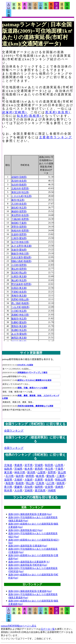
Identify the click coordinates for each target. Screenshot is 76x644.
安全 (67, 6)
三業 (41, 6)
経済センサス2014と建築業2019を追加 (35, 380)
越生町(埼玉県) (19, 208)
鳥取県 (10, 483)
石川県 (10, 476)
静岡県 (30, 476)
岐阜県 (40, 476)
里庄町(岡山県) (19, 273)
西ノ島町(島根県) (20, 303)
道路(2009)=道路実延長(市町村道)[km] (28, 565)
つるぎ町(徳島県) (20, 307)
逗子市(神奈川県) (20, 242)
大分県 (18, 491)
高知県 (29, 487)
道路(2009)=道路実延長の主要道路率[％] (29, 562)
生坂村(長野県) (19, 234)
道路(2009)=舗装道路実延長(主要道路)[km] (30, 514)
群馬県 (39, 469)
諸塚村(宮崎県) (14, 112)
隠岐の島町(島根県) (21, 261)
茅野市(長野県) (19, 227)
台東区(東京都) (19, 276)
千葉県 (59, 469)
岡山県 (30, 483)
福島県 (8, 469)
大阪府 (29, 480)
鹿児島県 (40, 491)
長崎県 (59, 487)
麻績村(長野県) (19, 211)
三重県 (61, 476)
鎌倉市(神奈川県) (20, 253)
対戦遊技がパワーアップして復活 (32, 373)
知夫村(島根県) (29, 116)
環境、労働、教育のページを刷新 (32, 388)
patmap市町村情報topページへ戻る (19, 626)
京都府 (18, 480)
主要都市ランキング (56, 137)
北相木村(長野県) (20, 188)
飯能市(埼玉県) (19, 319)
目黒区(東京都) (19, 288)
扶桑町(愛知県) (19, 322)
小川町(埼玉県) (19, 311)
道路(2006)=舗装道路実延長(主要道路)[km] (30, 591)
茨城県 (18, 469)
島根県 (20, 483)
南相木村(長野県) (20, 231)
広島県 (40, 483)
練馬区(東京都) (19, 338)
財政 (14, 6)
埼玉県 (49, 469)
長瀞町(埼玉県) (19, 330)
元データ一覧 (48, 629)
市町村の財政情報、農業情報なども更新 (35, 406)
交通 (57, 6)
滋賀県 (8, 480)
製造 (19, 6)
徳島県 (61, 483)
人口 (9, 6)
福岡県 (39, 487)
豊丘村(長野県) (19, 269)
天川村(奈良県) (19, 204)
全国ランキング (14, 431)
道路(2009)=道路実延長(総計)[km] (25, 530)
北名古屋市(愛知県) (21, 257)
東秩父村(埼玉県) (20, 192)
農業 (25, 6)
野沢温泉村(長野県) (21, 284)
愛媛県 (18, 487)
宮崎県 (29, 491)
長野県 (52, 472)
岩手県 (29, 465)
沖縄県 (52, 491)
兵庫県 (39, 480)
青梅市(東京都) (19, 296)
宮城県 (39, 465)
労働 (9, 13)
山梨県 (41, 472)
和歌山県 (61, 480)
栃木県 (29, 469)
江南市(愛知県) (19, 238)
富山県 (62, 472)
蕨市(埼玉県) (18, 200)
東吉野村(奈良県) (20, 215)
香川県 (8, 487)
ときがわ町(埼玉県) (22, 196)
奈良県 (49, 480)
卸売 (30, 6)
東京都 (8, 472)
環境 (62, 6)
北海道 (8, 465)
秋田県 (49, 465)
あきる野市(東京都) (22, 246)
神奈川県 (20, 472)
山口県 (50, 483)
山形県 (59, 465)
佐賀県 (49, 487)
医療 (46, 6)
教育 (51, 6)
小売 (35, 6)
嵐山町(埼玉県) (19, 280)
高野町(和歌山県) (20, 299)
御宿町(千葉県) (19, 223)
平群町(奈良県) (19, 292)
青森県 (18, 465)
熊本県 (8, 491)
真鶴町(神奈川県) (20, 315)
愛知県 (50, 476)
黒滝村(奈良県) (58, 112)
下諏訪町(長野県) (20, 219)
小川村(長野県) (19, 265)
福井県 (20, 476)
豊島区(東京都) (19, 326)
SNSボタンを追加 (25, 365)
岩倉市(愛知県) (19, 250)
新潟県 (31, 472)
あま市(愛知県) (19, 334)
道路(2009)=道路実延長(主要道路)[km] (28, 546)
